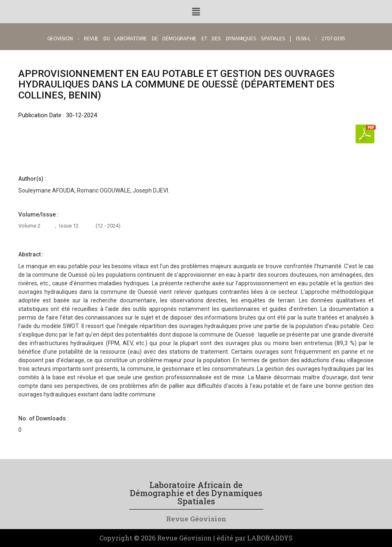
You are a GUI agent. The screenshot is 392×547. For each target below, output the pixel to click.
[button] (196, 12)
